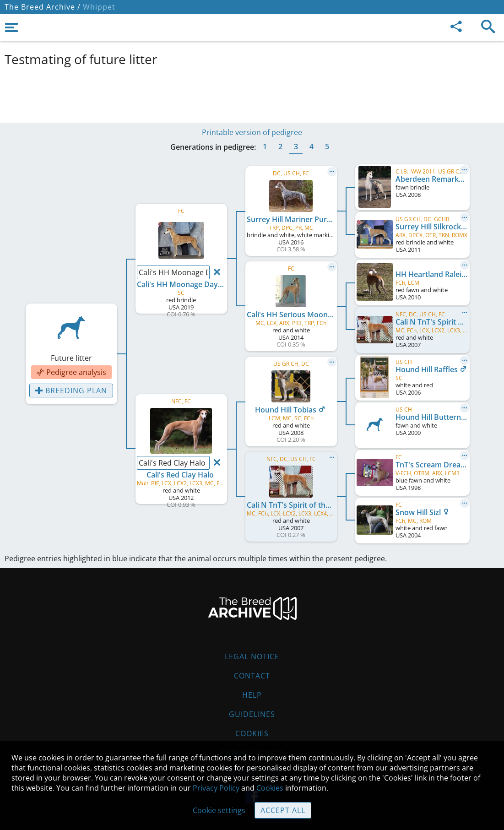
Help (252, 695)
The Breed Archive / (43, 7)
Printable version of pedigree (252, 132)
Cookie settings (219, 810)
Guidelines (252, 714)
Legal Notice (252, 656)
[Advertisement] (227, 93)
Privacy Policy (216, 788)
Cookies (252, 733)
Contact (252, 676)
